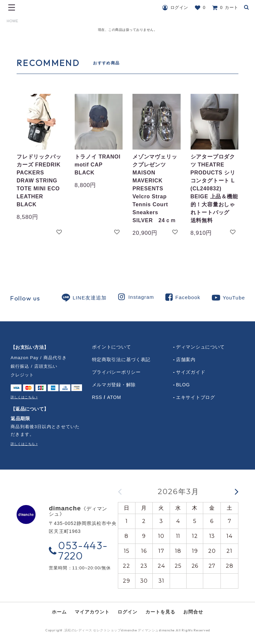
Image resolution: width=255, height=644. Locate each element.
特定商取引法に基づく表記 (121, 359)
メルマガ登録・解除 (114, 385)
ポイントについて (112, 347)
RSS (97, 397)
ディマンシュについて (200, 347)
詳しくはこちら (23, 397)
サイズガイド (191, 372)
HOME (12, 21)
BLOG (183, 385)
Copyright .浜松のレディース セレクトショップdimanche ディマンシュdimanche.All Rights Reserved (128, 631)
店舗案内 (186, 359)
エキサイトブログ (196, 397)
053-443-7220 (78, 550)
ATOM (114, 397)
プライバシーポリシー (116, 372)
